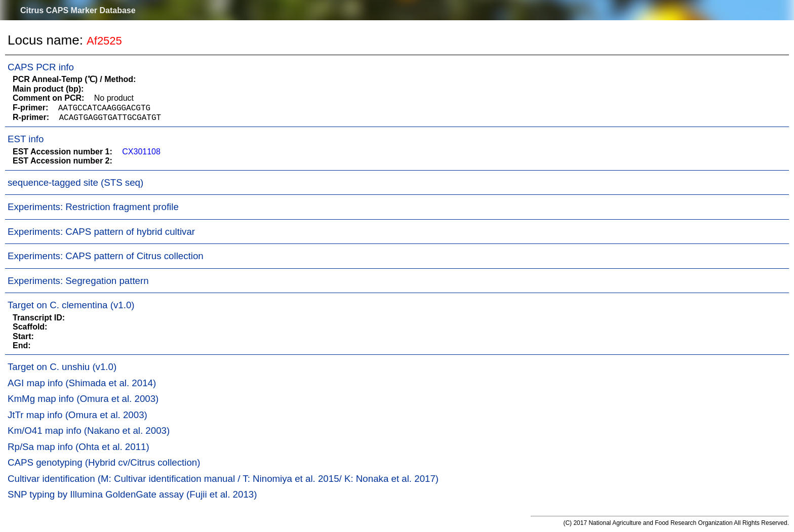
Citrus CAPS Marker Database (78, 10)
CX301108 (141, 152)
